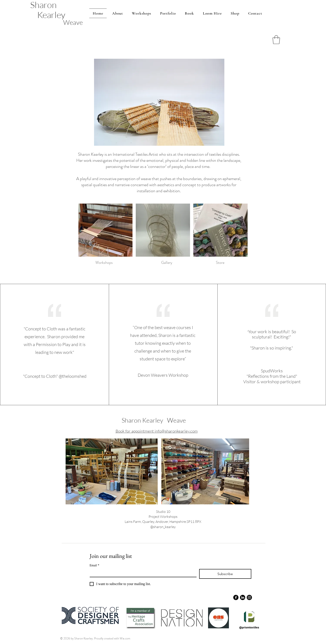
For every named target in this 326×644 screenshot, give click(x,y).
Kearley (51, 15)
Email (94, 565)
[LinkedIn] (243, 597)
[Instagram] (249, 597)
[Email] (142, 573)
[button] (276, 40)
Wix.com (125, 638)
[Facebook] (236, 597)
